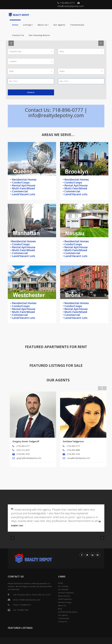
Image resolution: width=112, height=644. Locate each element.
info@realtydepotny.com (71, 5)
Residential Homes (24, 180)
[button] (31, 51)
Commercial (20, 191)
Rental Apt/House (23, 185)
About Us (43, 25)
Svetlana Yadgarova (73, 441)
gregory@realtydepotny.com (29, 458)
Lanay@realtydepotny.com (78, 458)
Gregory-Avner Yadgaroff (26, 441)
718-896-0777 (66, 3)
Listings (28, 25)
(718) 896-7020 (23, 454)
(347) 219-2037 (23, 450)
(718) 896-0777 (23, 446)
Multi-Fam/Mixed (23, 188)
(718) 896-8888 (73, 450)
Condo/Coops (21, 182)
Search (31, 92)
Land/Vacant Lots (23, 194)
